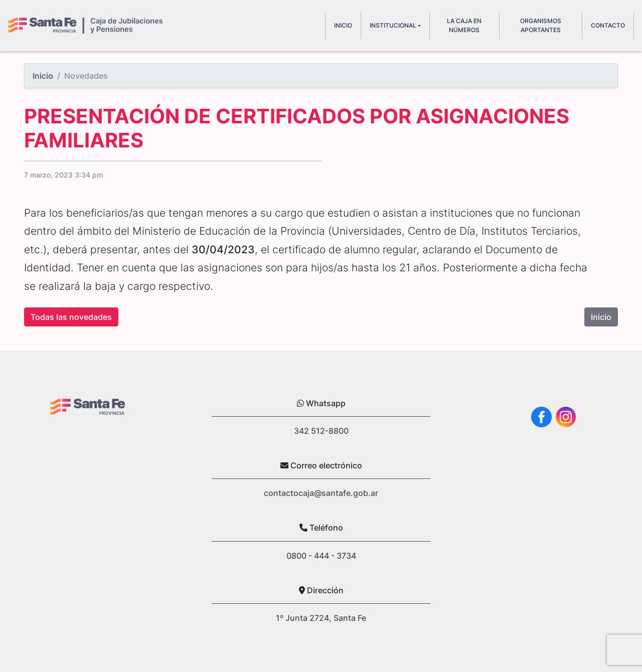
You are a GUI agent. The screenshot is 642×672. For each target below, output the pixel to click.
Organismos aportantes (541, 25)
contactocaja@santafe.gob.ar (321, 493)
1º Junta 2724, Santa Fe (321, 618)
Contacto (608, 25)
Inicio (43, 76)
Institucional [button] (393, 25)
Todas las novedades (71, 317)
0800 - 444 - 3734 (321, 556)
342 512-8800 (321, 431)
